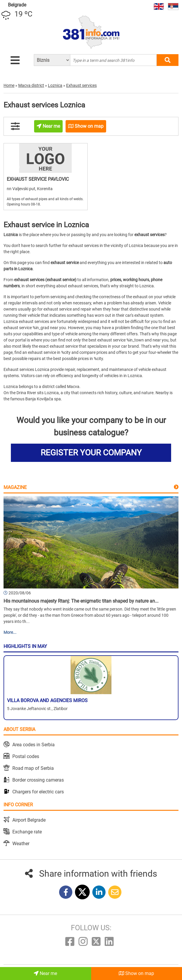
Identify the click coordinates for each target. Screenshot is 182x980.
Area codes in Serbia (34, 745)
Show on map (136, 973)
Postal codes (26, 756)
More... (10, 632)
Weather (21, 844)
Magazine (15, 487)
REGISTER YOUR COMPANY (91, 453)
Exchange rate (27, 832)
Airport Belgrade (29, 820)
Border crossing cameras (38, 780)
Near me (45, 973)
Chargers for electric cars (38, 792)
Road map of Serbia (33, 768)
